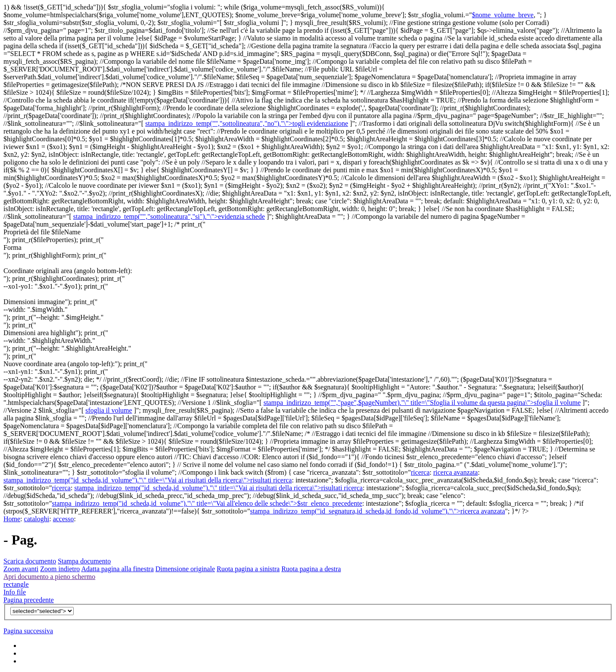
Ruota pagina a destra (311, 569)
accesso (64, 519)
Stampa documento (84, 561)
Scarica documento (30, 561)
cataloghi (37, 519)
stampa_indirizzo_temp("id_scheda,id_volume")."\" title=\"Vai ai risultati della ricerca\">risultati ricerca (148, 480)
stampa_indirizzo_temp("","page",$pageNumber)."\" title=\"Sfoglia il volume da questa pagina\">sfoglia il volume (422, 403)
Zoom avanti (21, 569)
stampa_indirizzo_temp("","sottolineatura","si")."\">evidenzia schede (169, 216)
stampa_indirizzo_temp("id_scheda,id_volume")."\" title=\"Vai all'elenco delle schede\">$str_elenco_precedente (207, 503)
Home (12, 519)
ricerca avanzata (456, 472)
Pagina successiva (28, 631)
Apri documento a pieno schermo (49, 577)
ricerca (420, 472)
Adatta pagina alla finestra (117, 569)
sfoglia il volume (109, 410)
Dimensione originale (185, 569)
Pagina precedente (29, 600)
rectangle (16, 584)
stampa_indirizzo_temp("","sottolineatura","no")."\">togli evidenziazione (247, 123)
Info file (15, 592)
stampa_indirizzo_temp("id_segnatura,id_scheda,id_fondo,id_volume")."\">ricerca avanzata (378, 511)
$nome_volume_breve (503, 15)
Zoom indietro (60, 569)
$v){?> (42, 611)
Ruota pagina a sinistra (248, 569)
